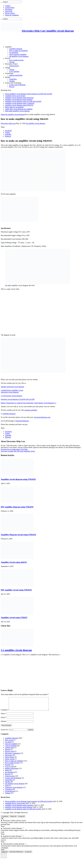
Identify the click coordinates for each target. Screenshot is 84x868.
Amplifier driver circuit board (15, 96)
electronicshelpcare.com (42, 417)
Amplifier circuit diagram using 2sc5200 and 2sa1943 (23, 101)
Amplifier (8, 47)
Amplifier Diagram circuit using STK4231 (18, 535)
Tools (7, 788)
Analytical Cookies (9, 839)
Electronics (9, 758)
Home (3, 114)
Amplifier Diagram (16, 49)
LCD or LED (9, 769)
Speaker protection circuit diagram (12, 387)
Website (4, 724)
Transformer (9, 73)
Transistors (9, 792)
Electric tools (10, 754)
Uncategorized (10, 794)
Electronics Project (11, 64)
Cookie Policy (10, 8)
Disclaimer (9, 9)
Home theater (10, 760)
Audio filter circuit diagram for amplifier (19, 109)
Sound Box (13, 79)
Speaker (8, 77)
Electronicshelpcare (22, 421)
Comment (5, 712)
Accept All (21, 819)
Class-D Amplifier (11, 746)
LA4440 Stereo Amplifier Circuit (12, 390)
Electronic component (12, 756)
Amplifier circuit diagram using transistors (19, 98)
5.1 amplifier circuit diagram (16, 650)
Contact (8, 6)
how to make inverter (16, 60)
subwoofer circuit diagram (10, 392)
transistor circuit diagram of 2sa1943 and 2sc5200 (18, 399)
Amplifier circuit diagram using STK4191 (19, 105)
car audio (8, 744)
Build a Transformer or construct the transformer (17, 403)
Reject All (13, 819)
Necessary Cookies (9, 823)
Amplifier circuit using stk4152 (14, 562)
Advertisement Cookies (11, 846)
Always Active (21, 823)
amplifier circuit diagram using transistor (19, 100)
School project (14, 66)
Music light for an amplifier (14, 107)
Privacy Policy (10, 13)
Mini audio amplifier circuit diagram (17, 111)
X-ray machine (14, 71)
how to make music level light (14, 449)
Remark (19, 831)
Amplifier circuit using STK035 (14, 618)
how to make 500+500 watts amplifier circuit (18, 451)
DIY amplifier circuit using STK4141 (16, 590)
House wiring (10, 761)
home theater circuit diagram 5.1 (45, 403)
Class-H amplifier (11, 748)
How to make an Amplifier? (19, 51)
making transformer (16, 75)
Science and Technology (13, 83)
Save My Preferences (16, 854)
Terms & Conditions (12, 15)
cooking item (9, 750)
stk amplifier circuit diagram (19, 56)
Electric (8, 752)
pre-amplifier (14, 53)
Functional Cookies (10, 831)
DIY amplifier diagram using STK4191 (17, 507)
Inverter (8, 58)
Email (3, 720)
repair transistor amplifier (18, 54)
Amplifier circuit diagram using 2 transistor (20, 103)
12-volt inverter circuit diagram (11, 396)
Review (12, 87)
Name (3, 716)
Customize (5, 819)
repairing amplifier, (31, 410)
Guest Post (9, 11)
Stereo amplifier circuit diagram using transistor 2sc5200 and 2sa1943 (29, 94)
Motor (7, 773)
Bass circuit (9, 742)
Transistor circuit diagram (14, 790)
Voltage (8, 68)
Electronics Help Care (8, 123)
